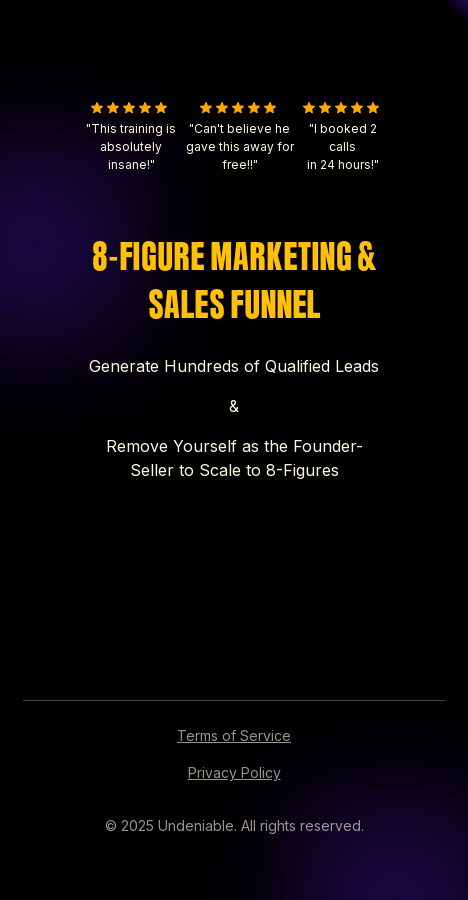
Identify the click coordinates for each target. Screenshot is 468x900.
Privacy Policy (234, 772)
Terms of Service (234, 735)
